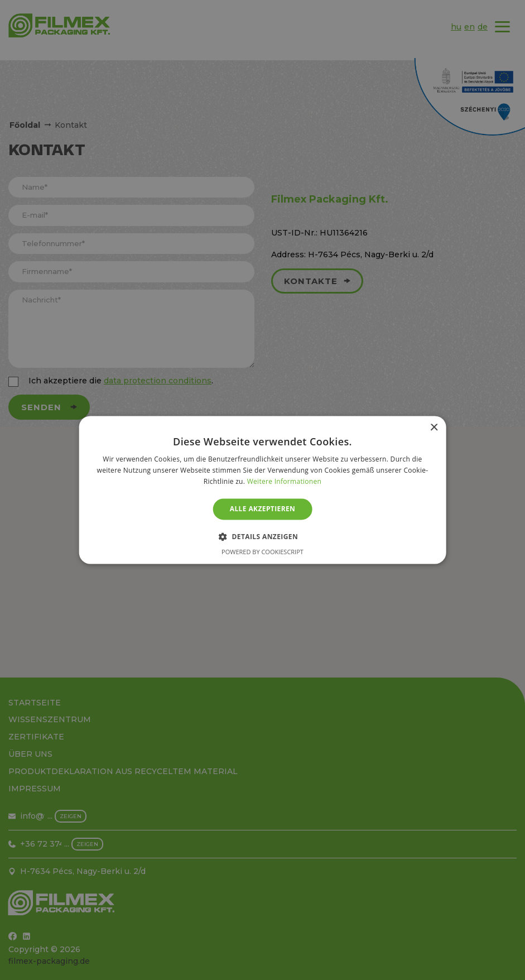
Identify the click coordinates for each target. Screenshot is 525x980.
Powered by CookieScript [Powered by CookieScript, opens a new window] (262, 552)
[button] (262, 537)
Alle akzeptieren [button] (263, 509)
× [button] (434, 428)
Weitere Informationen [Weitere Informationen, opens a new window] (285, 481)
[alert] (262, 490)
